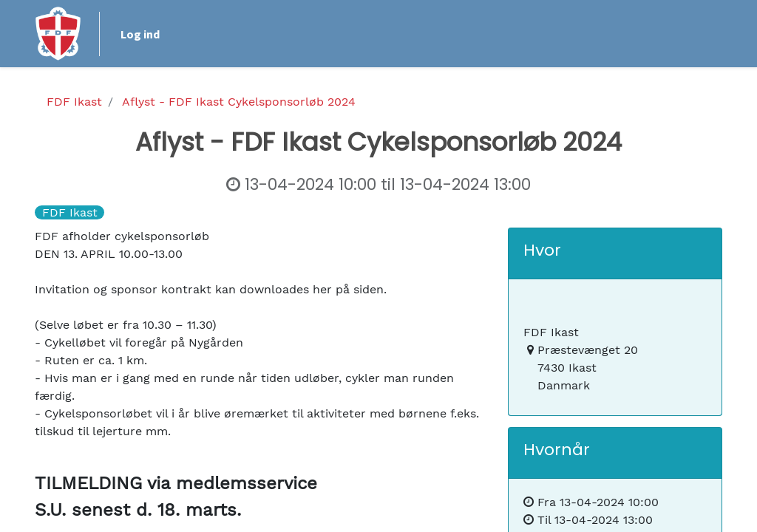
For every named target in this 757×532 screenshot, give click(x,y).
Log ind (140, 34)
